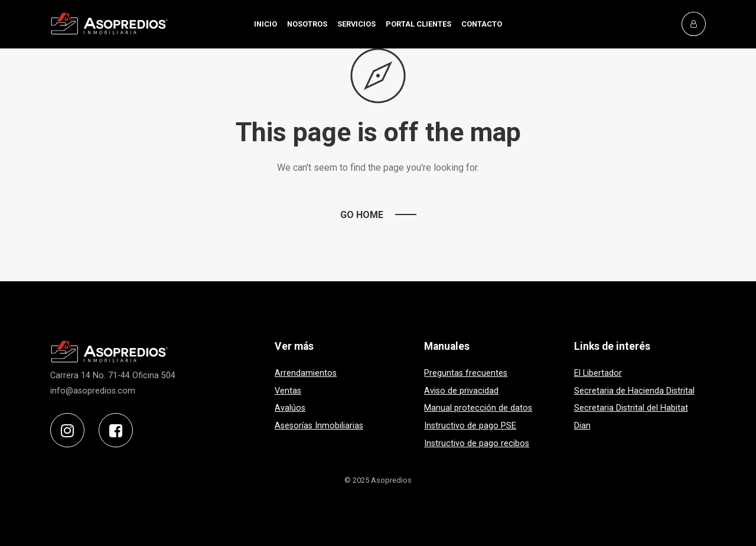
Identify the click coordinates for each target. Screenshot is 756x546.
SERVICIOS (356, 24)
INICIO (265, 24)
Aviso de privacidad (461, 391)
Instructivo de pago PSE (470, 426)
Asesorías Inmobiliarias (319, 426)
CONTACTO (482, 24)
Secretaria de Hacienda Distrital (634, 391)
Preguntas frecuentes (466, 373)
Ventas (288, 391)
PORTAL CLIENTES (418, 24)
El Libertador (598, 373)
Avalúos (290, 408)
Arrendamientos (306, 373)
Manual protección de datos (478, 408)
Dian (582, 426)
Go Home (362, 215)
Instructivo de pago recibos (477, 443)
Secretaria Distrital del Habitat (631, 408)
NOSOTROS (307, 24)
